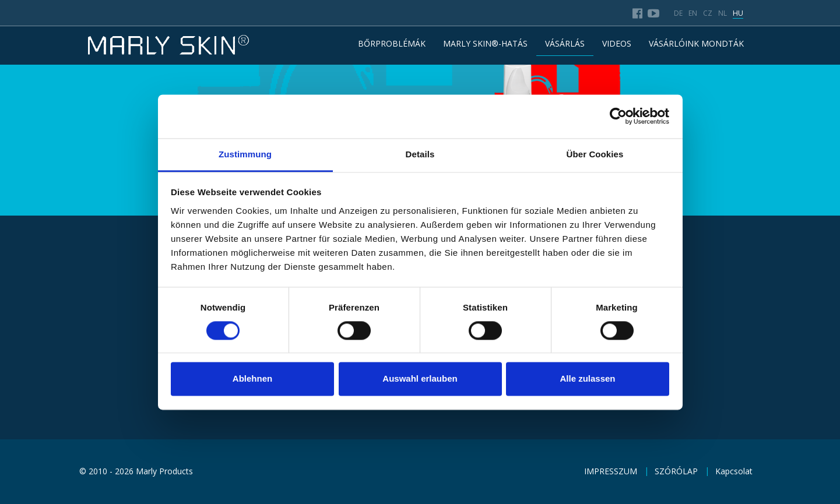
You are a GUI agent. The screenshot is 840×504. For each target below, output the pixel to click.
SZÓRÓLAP (676, 471)
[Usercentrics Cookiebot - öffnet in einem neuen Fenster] (618, 116)
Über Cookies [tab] (595, 154)
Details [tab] (420, 154)
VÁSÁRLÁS (565, 43)
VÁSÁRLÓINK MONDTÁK (696, 43)
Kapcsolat (734, 471)
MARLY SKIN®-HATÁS (485, 43)
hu (738, 13)
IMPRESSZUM (611, 471)
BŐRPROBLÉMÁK (392, 43)
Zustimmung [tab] (245, 154)
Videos (617, 43)
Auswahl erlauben (420, 379)
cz (708, 13)
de (678, 13)
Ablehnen (252, 379)
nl (723, 13)
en (693, 13)
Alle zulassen (587, 379)
